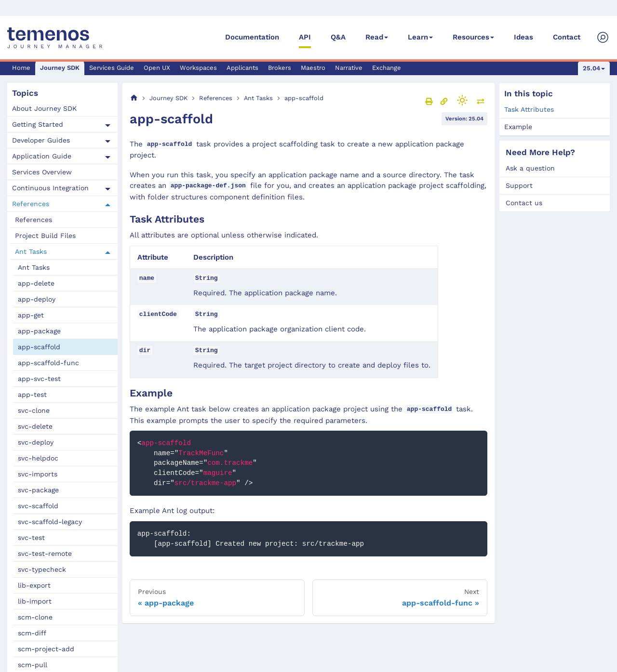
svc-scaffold (38, 506)
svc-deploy (36, 442)
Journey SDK (60, 68)
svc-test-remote (45, 553)
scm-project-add (46, 649)
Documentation (252, 37)
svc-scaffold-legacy (50, 522)
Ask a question (530, 168)
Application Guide (42, 156)
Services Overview (42, 172)
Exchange (387, 68)
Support (519, 185)
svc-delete (35, 426)
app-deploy (37, 299)
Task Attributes (529, 109)
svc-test (31, 538)
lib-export (34, 585)
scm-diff (32, 633)
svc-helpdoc (38, 458)
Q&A (338, 37)
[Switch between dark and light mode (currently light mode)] (462, 100)
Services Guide (112, 68)
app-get (31, 315)
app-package (39, 331)
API (305, 37)
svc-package (38, 490)
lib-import (35, 601)
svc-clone (34, 410)
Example (518, 127)
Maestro (313, 68)
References (31, 204)
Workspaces (198, 68)
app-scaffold (39, 347)
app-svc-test (39, 379)
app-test (32, 395)
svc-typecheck (42, 569)
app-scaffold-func (48, 363)
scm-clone (35, 617)
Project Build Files (45, 236)
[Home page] (134, 98)
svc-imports (38, 474)
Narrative (349, 68)
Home (21, 68)
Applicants (242, 68)
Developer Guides (41, 140)
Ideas (523, 37)
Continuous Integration (50, 188)
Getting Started (38, 124)
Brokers (280, 68)
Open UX (157, 68)
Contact (567, 37)
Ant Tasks (31, 251)
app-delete (36, 283)
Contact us (524, 203)
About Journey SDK (44, 108)
